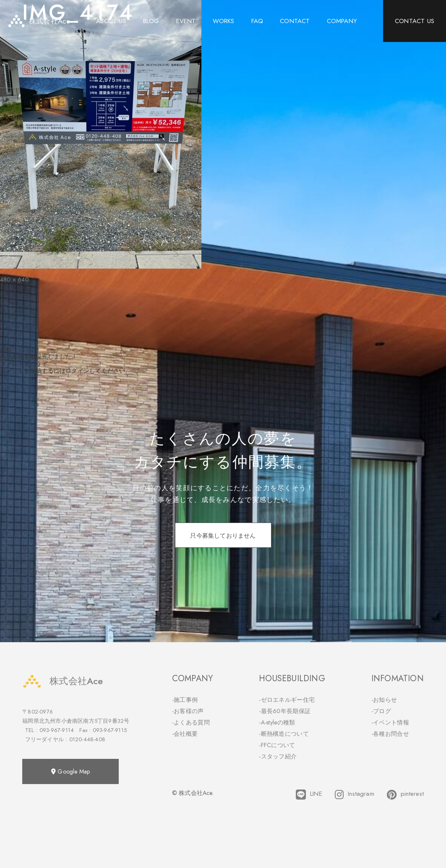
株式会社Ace (63, 681)
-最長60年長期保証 (285, 711)
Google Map (70, 771)
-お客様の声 (188, 711)
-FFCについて (277, 745)
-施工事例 (185, 700)
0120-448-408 (87, 739)
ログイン (77, 371)
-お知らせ (384, 700)
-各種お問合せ (390, 734)
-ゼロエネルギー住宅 (287, 700)
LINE (309, 795)
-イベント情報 (390, 722)
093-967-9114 (57, 730)
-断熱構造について (284, 734)
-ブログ (381, 711)
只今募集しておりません (223, 536)
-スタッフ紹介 (278, 756)
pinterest (405, 795)
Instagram (355, 795)
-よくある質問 (191, 722)
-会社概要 (185, 734)
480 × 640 (14, 280)
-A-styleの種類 (277, 722)
